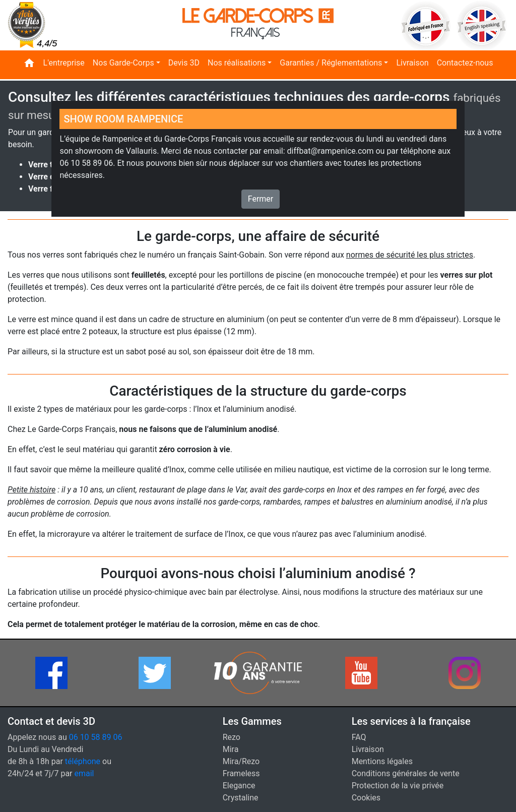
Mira (231, 749)
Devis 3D (184, 63)
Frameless (241, 773)
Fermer (261, 199)
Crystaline (241, 798)
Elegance (239, 786)
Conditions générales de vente (406, 773)
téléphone (83, 761)
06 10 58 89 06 (96, 737)
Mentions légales (382, 761)
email (84, 773)
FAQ (359, 737)
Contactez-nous (465, 63)
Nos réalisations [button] (237, 63)
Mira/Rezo (241, 761)
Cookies (366, 798)
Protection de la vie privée (398, 786)
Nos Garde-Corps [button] (123, 63)
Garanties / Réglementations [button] (331, 63)
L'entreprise (64, 63)
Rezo (232, 737)
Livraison (412, 63)
